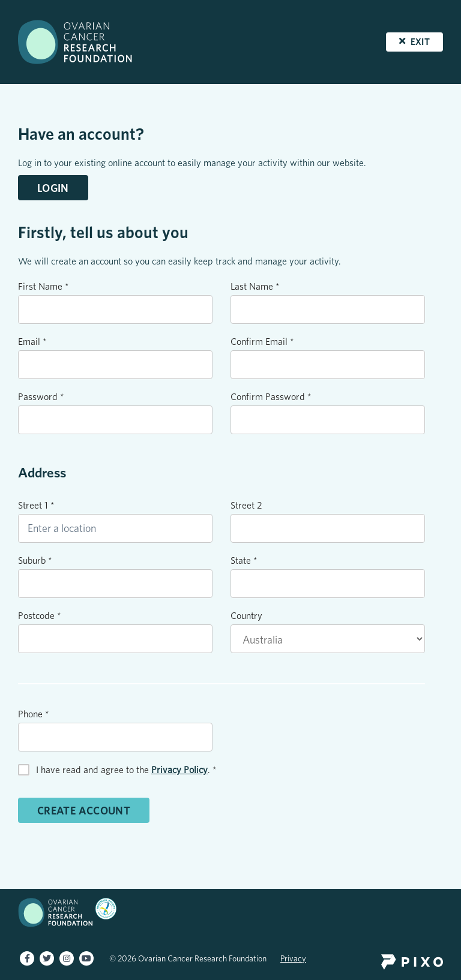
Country (246, 616)
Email (32, 342)
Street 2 (246, 505)
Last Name (255, 286)
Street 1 (36, 505)
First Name (44, 286)
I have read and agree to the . (126, 770)
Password (41, 397)
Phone (34, 714)
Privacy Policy (179, 770)
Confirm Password (271, 397)
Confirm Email (262, 342)
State (244, 560)
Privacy (293, 958)
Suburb (35, 560)
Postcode (40, 616)
